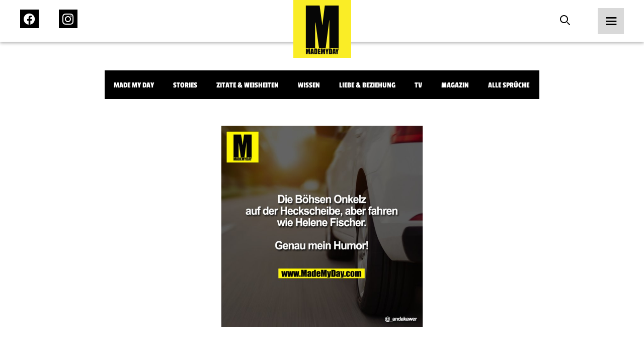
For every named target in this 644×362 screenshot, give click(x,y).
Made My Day (134, 85)
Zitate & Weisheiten (248, 85)
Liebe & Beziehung (367, 85)
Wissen (309, 85)
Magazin (455, 85)
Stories (185, 85)
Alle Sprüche (509, 85)
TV (418, 85)
